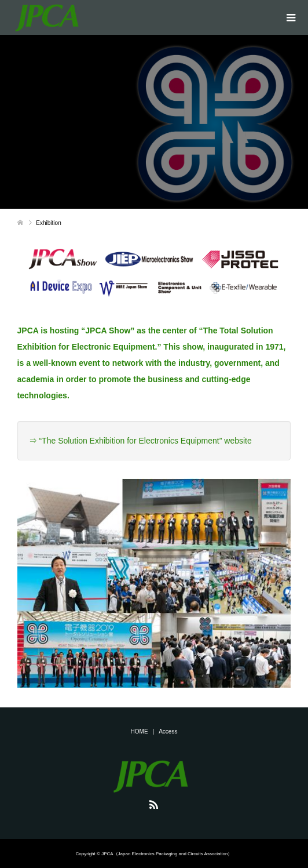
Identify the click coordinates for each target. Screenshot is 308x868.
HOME (140, 731)
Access (168, 731)
